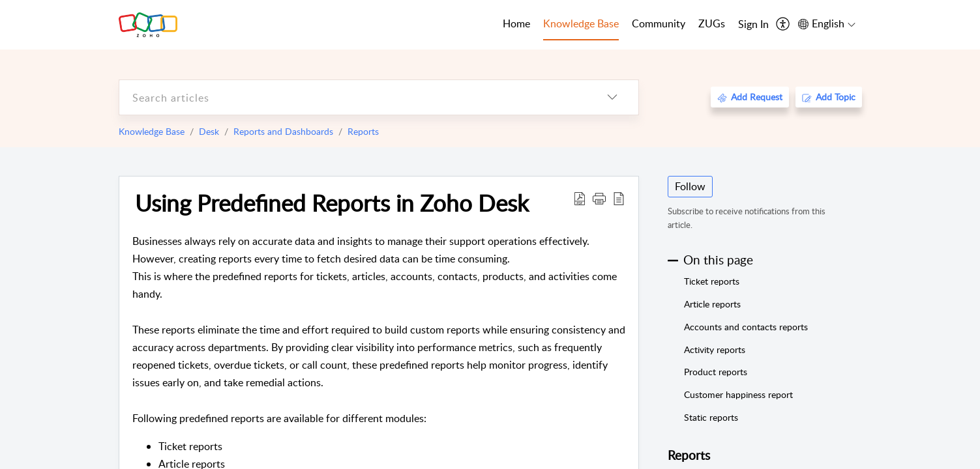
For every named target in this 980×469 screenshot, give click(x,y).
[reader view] (619, 198)
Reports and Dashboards (283, 131)
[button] (599, 198)
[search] (353, 97)
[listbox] (612, 97)
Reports (363, 131)
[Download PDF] (580, 198)
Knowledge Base (152, 131)
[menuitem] (753, 25)
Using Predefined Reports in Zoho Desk (332, 203)
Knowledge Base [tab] (581, 23)
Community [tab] (659, 23)
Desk (209, 131)
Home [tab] (516, 23)
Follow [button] (690, 186)
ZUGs (712, 23)
